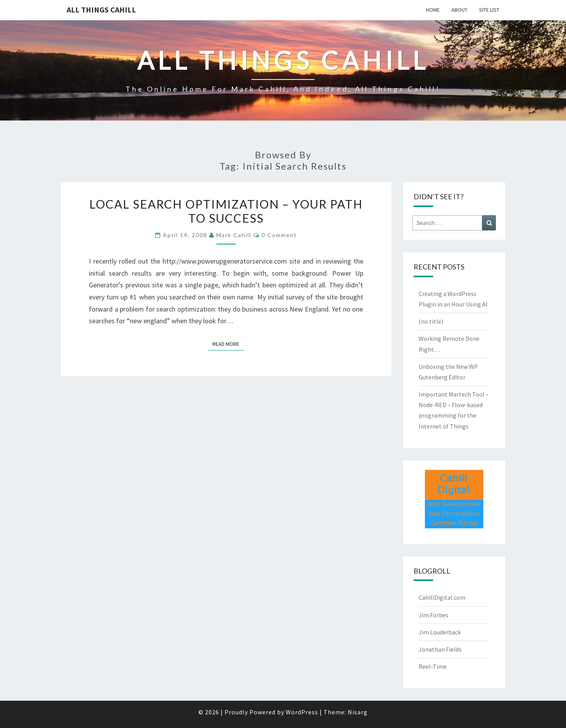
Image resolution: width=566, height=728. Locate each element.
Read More (228, 344)
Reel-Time (433, 666)
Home (433, 10)
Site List (489, 10)
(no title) (431, 321)
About (459, 10)
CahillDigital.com (442, 597)
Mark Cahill (234, 235)
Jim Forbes (433, 615)
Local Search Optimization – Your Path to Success (226, 211)
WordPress (302, 712)
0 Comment (279, 235)
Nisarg (358, 712)
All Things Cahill (101, 10)
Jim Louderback (440, 632)
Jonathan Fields (440, 649)
